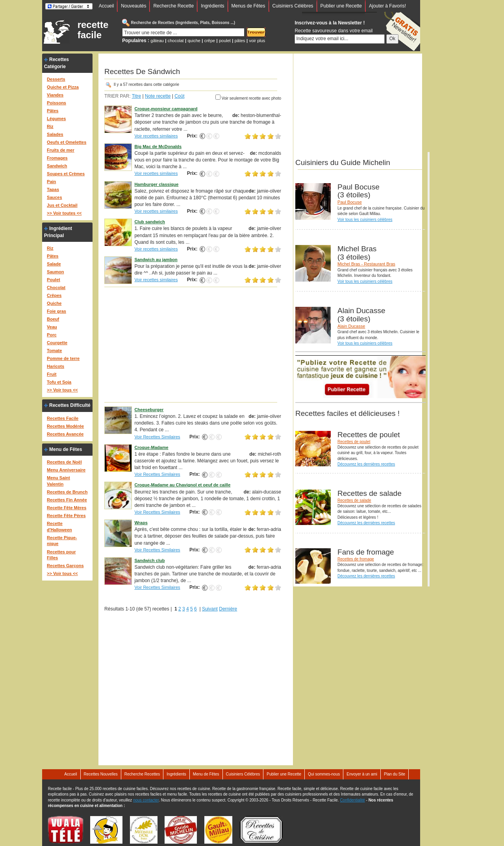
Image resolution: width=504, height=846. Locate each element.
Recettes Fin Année (67, 500)
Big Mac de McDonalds (158, 147)
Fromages (57, 158)
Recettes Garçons (65, 566)
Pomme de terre (63, 358)
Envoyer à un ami (362, 774)
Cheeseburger (149, 410)
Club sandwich (150, 222)
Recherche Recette (173, 6)
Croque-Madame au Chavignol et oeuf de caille (182, 485)
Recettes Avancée (65, 434)
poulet (225, 41)
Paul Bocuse (350, 202)
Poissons (57, 103)
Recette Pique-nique (62, 541)
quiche (194, 41)
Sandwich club (149, 560)
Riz (50, 126)
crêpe (210, 41)
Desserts (56, 79)
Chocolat (56, 288)
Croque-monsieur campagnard (166, 109)
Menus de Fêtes (248, 6)
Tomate (54, 351)
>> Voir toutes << (64, 213)
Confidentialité (352, 800)
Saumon (55, 272)
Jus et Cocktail (62, 205)
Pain (51, 182)
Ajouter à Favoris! (387, 6)
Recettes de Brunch (67, 492)
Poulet (54, 280)
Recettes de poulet (354, 442)
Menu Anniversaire (66, 470)
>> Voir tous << (62, 390)
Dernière (228, 609)
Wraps (141, 523)
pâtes (240, 41)
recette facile (93, 30)
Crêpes (54, 295)
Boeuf (53, 319)
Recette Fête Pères (66, 516)
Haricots (56, 366)
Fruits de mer (61, 150)
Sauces (55, 197)
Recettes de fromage (356, 559)
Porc (52, 335)
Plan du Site (395, 774)
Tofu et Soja (59, 382)
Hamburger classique (156, 184)
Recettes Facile (63, 418)
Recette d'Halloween (59, 527)
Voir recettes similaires (156, 136)
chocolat (176, 41)
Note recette (158, 96)
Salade (54, 264)
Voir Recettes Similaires (157, 437)
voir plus (257, 41)
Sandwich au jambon (156, 260)
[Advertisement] (193, 344)
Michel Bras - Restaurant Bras (366, 264)
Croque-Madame (151, 447)
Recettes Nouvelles (101, 774)
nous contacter (146, 800)
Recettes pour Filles (61, 555)
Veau (52, 327)
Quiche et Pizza (63, 87)
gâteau (157, 41)
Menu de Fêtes (66, 449)
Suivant (210, 609)
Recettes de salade (354, 500)
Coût (179, 96)
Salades (55, 134)
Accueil (107, 6)
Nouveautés (133, 6)
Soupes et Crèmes (66, 174)
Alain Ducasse (351, 326)
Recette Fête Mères (67, 508)
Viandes (55, 95)
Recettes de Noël (64, 462)
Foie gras (57, 311)
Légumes (56, 119)
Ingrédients (212, 6)
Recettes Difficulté (70, 405)
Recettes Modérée (65, 426)
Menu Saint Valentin (58, 481)
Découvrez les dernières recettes (366, 464)
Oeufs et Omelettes (67, 142)
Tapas (53, 189)
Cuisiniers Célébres (293, 6)
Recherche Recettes (142, 774)
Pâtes (53, 111)
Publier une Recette (341, 6)
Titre (137, 96)
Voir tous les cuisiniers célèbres (365, 220)
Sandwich (57, 166)
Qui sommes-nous (324, 774)
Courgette (57, 343)
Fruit (52, 374)
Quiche (54, 303)
